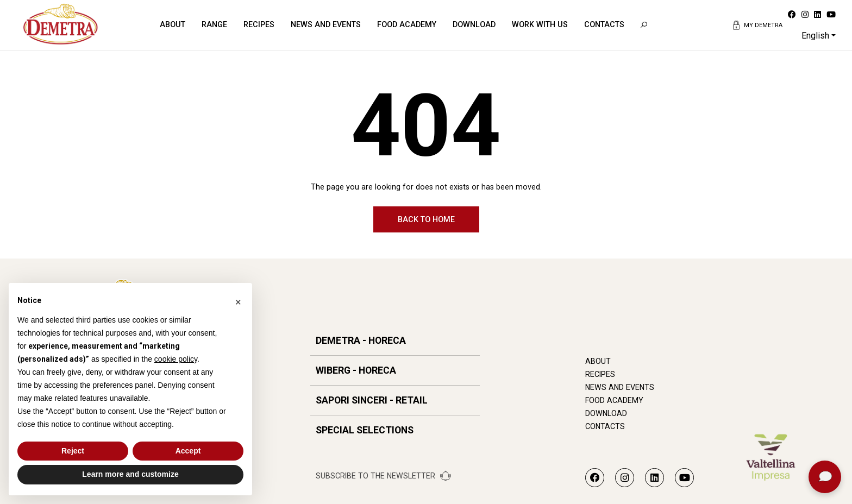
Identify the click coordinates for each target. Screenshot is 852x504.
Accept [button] (188, 451)
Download (474, 24)
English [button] (815, 36)
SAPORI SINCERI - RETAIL (372, 400)
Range (214, 24)
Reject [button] (73, 451)
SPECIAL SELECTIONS (365, 430)
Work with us (540, 24)
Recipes (259, 24)
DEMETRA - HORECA (361, 341)
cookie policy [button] (176, 359)
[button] (238, 300)
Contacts (604, 24)
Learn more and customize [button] (130, 474)
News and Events (326, 24)
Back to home (426, 219)
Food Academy (407, 24)
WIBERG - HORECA (356, 370)
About (173, 24)
